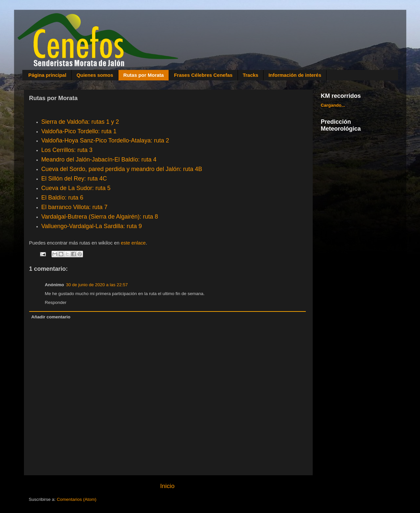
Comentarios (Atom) (77, 499)
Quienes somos (95, 75)
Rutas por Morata (144, 75)
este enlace (133, 243)
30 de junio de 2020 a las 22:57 (97, 285)
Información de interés (295, 75)
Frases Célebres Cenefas (203, 75)
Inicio (167, 486)
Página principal (47, 75)
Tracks (251, 75)
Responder (56, 302)
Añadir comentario (51, 317)
